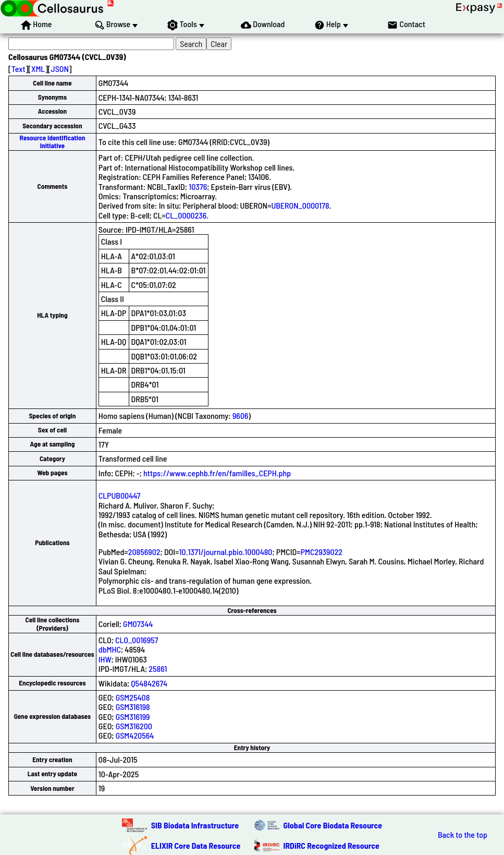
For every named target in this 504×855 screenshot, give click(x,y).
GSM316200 (134, 726)
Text (19, 69)
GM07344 (138, 624)
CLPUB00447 (120, 495)
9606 (241, 416)
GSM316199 (133, 716)
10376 (198, 186)
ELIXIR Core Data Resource (196, 845)
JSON (60, 69)
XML (38, 69)
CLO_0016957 (137, 640)
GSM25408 (133, 697)
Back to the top (463, 835)
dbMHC (110, 649)
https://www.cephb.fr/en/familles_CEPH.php (217, 473)
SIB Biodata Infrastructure (195, 825)
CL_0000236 (186, 215)
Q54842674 (149, 683)
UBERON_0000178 (300, 205)
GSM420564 (135, 735)
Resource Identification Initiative (53, 142)
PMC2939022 (322, 552)
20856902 (144, 552)
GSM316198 (133, 707)
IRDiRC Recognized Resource (331, 845)
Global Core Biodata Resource (333, 825)
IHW (105, 659)
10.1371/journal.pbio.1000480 (226, 552)
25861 (158, 669)
